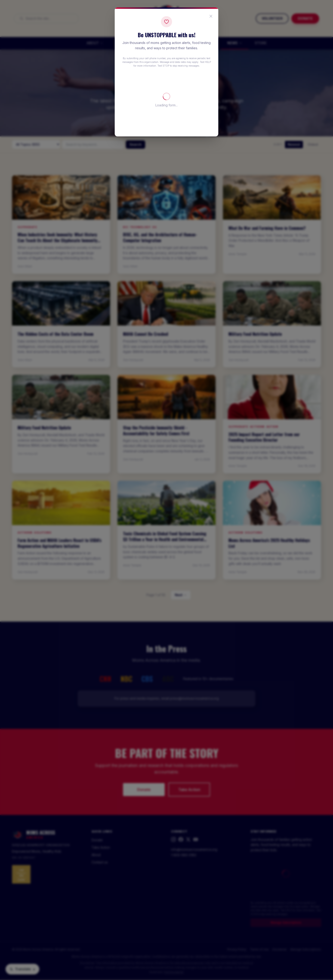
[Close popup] (211, 16)
